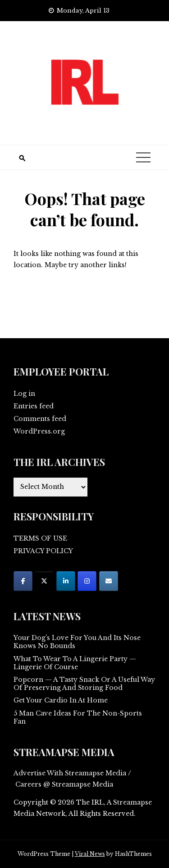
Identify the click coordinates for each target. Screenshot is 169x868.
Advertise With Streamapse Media (70, 773)
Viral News (90, 854)
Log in (24, 394)
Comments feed (40, 419)
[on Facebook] (23, 581)
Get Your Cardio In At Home (61, 700)
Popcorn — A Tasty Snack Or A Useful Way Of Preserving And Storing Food (84, 684)
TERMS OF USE (40, 538)
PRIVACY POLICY (43, 551)
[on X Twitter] (44, 581)
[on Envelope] (109, 581)
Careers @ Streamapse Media (64, 784)
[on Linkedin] (66, 581)
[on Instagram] (87, 581)
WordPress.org (39, 431)
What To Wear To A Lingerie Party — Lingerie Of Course (75, 663)
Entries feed (34, 406)
